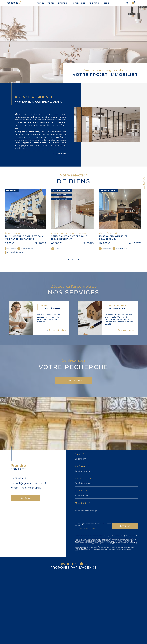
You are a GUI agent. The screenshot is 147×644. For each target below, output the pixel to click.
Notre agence (78, 3)
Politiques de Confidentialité (103, 552)
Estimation (63, 3)
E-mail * (81, 493)
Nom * (80, 456)
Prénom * (82, 468)
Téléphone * (84, 481)
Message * (83, 505)
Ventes (51, 3)
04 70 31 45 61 (19, 480)
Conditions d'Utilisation (120, 552)
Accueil (41, 3)
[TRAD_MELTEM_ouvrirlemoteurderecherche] (14, 3)
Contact (144, 183)
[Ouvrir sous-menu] (56, 3)
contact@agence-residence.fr (29, 485)
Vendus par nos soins (99, 3)
